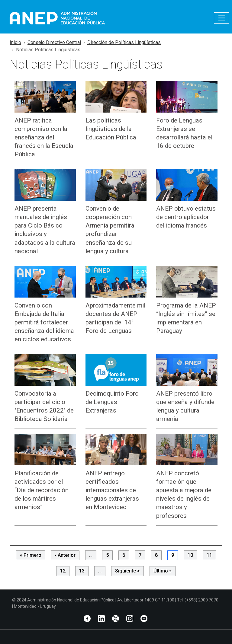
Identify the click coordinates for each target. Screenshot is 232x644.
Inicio (15, 42)
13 (82, 571)
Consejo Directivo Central (54, 42)
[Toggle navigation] (221, 18)
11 (209, 555)
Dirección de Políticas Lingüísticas (124, 42)
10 (190, 555)
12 (63, 571)
